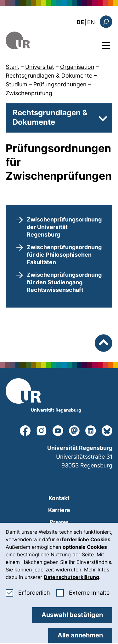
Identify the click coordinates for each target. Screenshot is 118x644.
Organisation (77, 67)
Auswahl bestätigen (72, 615)
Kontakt (59, 498)
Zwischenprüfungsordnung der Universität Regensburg (64, 227)
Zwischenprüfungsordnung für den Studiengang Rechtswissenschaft (64, 282)
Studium (17, 84)
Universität (40, 67)
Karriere (59, 510)
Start (12, 67)
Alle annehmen (80, 635)
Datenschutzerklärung (71, 577)
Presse (59, 522)
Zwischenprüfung (29, 93)
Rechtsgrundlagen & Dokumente (49, 76)
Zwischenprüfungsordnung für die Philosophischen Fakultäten (64, 255)
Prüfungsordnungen (60, 84)
